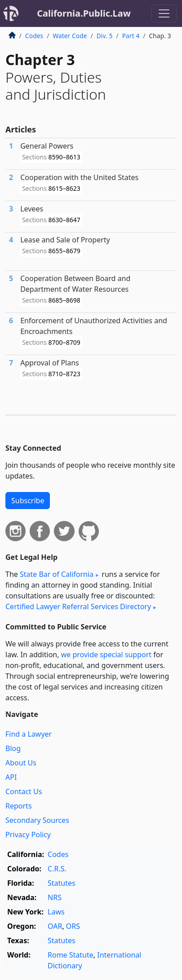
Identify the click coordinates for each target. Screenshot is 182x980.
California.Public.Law (84, 13)
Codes (34, 36)
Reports (19, 806)
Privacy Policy (28, 835)
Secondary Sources (37, 820)
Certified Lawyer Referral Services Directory (78, 606)
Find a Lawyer (29, 734)
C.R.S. (57, 869)
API (11, 777)
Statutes (62, 883)
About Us (21, 763)
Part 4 (131, 36)
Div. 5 (105, 36)
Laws (56, 912)
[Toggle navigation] (164, 13)
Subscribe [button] (28, 501)
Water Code (70, 36)
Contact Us (24, 791)
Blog (13, 748)
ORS (73, 926)
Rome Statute (71, 955)
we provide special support (106, 655)
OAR (55, 926)
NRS (55, 897)
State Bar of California (57, 574)
